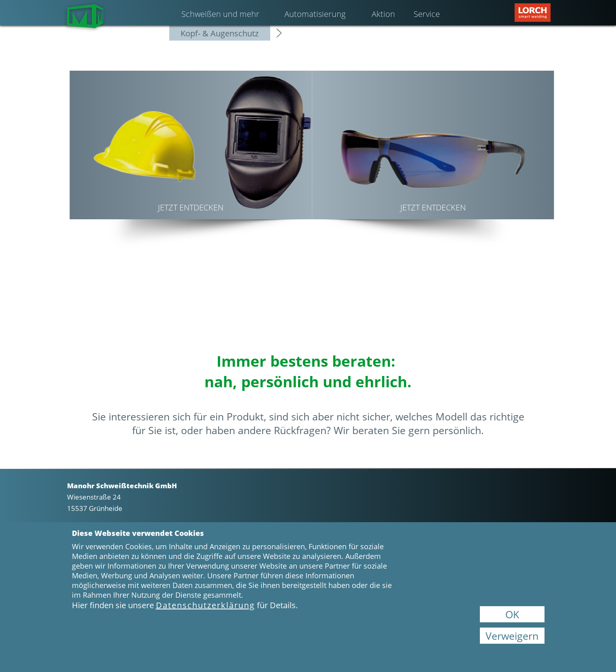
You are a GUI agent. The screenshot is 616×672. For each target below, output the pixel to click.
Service (427, 14)
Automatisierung (315, 14)
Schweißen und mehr (220, 14)
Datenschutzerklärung (205, 605)
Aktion (383, 14)
